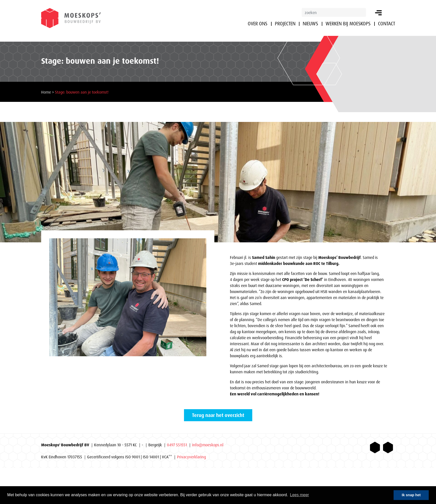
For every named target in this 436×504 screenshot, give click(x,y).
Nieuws (310, 24)
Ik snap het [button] (411, 495)
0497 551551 (177, 445)
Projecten (285, 24)
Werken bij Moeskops (348, 24)
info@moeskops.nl (208, 445)
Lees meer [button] (299, 495)
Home (46, 92)
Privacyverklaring (191, 457)
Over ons (258, 24)
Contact (387, 24)
